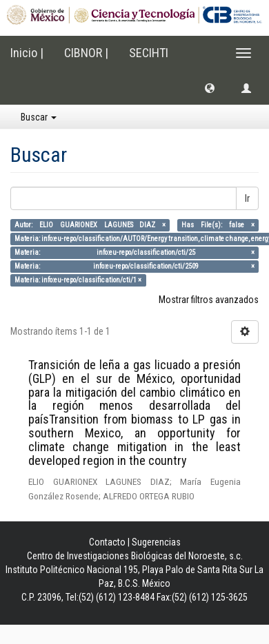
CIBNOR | (86, 53)
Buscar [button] (39, 117)
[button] (210, 87)
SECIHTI (149, 53)
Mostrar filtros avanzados (209, 300)
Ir (247, 198)
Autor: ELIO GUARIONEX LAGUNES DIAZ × (90, 225)
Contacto (107, 542)
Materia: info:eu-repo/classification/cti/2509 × (134, 266)
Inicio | (27, 53)
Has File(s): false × (218, 225)
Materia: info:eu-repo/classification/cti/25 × (134, 252)
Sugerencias (156, 542)
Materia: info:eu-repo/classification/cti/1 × (78, 280)
